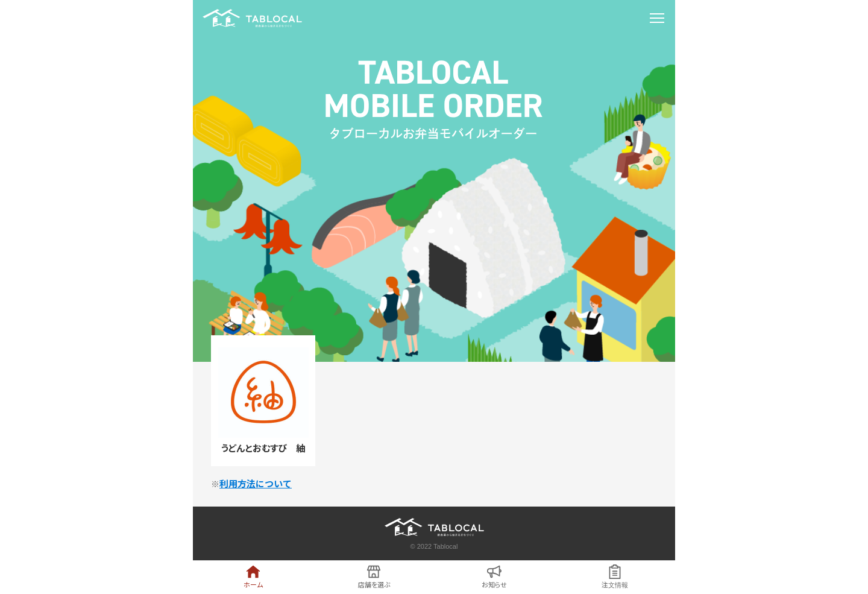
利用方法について (256, 484)
